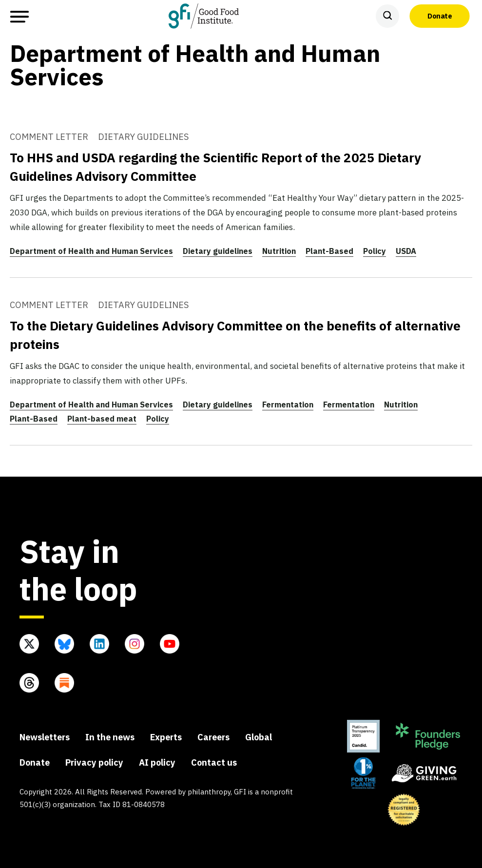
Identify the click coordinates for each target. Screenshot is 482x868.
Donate (440, 16)
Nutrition (279, 251)
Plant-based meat (102, 419)
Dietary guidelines (218, 251)
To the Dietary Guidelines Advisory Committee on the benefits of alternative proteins (235, 335)
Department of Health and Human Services (91, 251)
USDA (406, 251)
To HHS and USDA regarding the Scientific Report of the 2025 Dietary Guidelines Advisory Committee (215, 167)
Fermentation (288, 405)
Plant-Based (329, 251)
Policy (375, 251)
